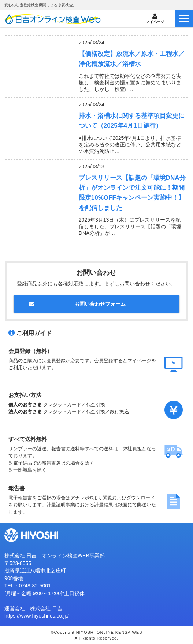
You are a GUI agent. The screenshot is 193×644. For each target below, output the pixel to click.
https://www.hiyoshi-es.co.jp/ (37, 616)
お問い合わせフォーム (100, 304)
